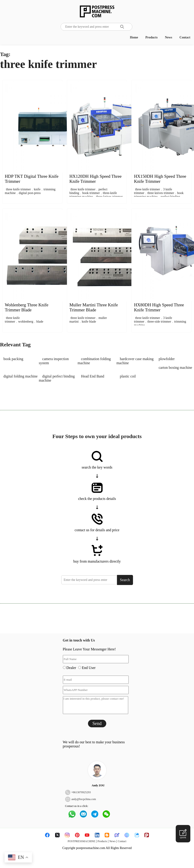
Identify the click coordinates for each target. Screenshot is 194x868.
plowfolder (167, 359)
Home (134, 37)
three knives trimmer (109, 197)
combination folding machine (94, 361)
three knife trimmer (18, 189)
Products (151, 37)
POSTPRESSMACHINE (81, 841)
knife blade (89, 322)
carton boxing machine (175, 368)
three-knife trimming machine (93, 195)
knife (37, 189)
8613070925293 (82, 792)
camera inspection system (54, 361)
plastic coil (128, 376)
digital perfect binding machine (57, 378)
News (169, 37)
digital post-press (30, 193)
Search (125, 580)
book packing (13, 359)
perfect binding (170, 197)
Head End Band (93, 376)
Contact (185, 37)
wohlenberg (26, 322)
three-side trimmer (159, 322)
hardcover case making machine (135, 361)
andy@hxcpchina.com (84, 799)
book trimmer (91, 193)
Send (97, 723)
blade (40, 322)
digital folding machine (20, 376)
